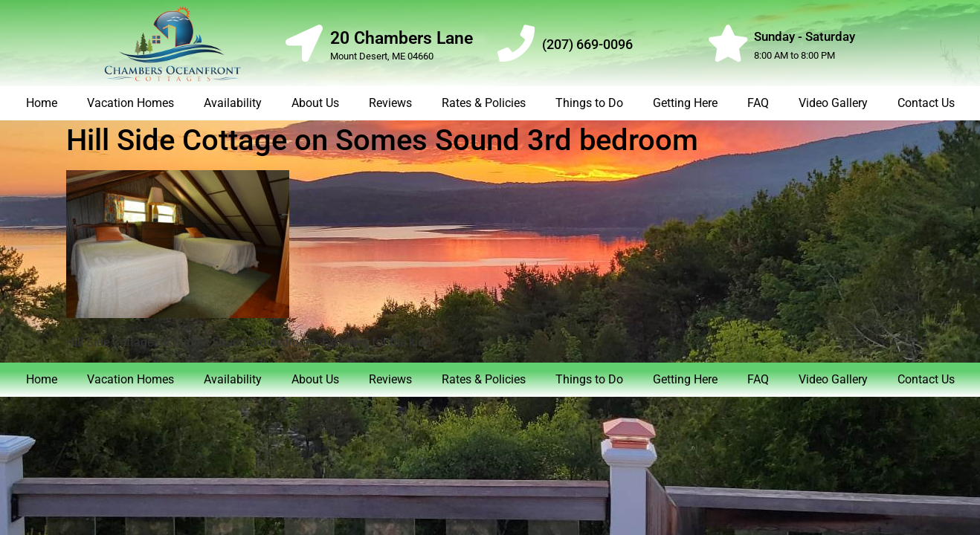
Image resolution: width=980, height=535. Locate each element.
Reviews (390, 103)
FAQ (758, 103)
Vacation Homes (130, 103)
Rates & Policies (484, 103)
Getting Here (685, 103)
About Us (315, 103)
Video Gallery (833, 103)
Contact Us (926, 103)
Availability (233, 103)
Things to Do (589, 103)
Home (42, 103)
